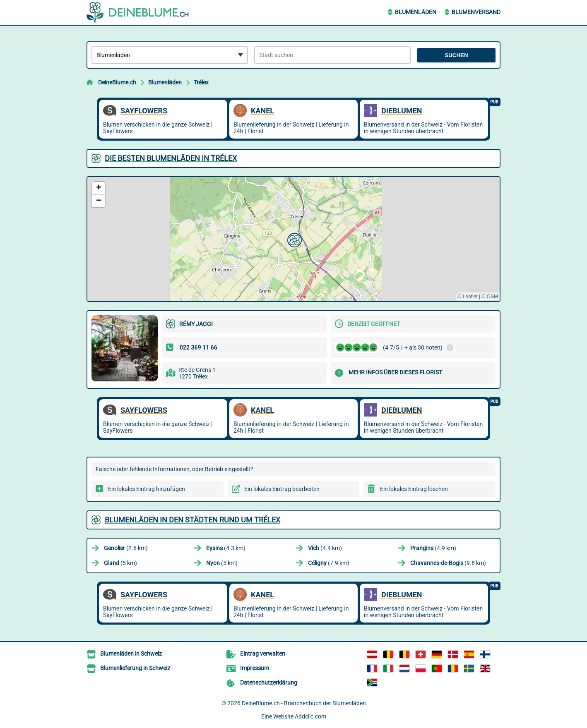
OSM (492, 297)
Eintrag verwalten (263, 654)
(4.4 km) (325, 548)
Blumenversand (476, 12)
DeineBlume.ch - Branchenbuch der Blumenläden (304, 703)
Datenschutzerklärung (269, 682)
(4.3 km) (226, 548)
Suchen (456, 55)
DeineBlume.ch (117, 82)
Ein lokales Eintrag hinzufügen (147, 489)
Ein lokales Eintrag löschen (414, 489)
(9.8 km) (448, 563)
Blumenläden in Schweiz (131, 654)
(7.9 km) (329, 563)
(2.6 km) (126, 548)
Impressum (255, 668)
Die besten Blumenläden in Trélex (171, 158)
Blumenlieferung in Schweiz (135, 668)
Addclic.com (310, 716)
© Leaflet (467, 297)
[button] (293, 239)
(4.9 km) (433, 548)
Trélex (201, 82)
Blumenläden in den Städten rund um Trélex (192, 520)
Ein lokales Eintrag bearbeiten (282, 489)
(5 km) (120, 563)
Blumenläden (416, 12)
